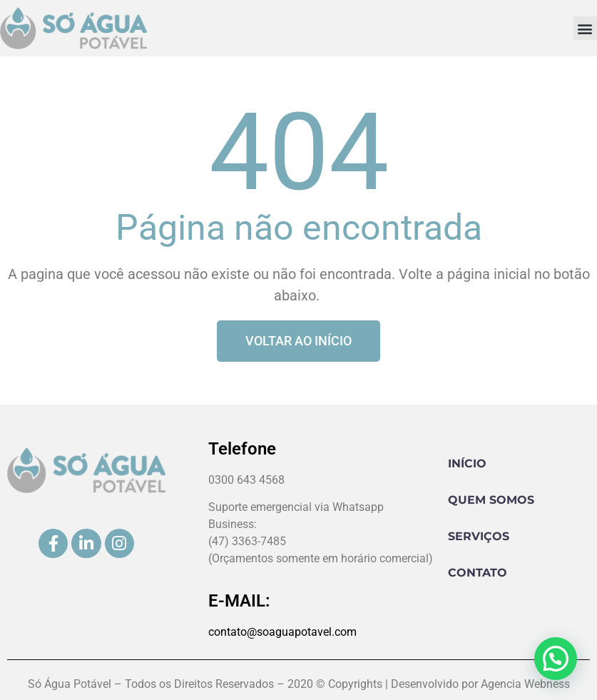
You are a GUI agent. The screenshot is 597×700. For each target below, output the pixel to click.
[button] (585, 28)
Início (467, 463)
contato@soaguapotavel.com (282, 632)
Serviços (479, 536)
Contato (478, 573)
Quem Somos (491, 500)
